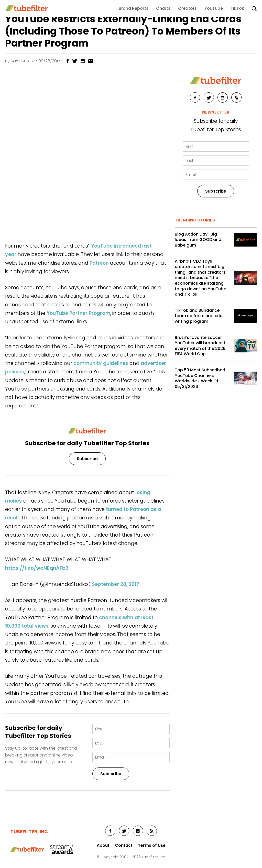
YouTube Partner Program (78, 313)
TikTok (237, 8)
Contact (124, 845)
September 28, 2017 (116, 584)
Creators (187, 8)
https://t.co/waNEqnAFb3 (37, 568)
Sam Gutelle (23, 61)
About (103, 845)
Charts (163, 8)
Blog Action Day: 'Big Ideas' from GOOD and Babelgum (198, 240)
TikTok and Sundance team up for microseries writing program (200, 316)
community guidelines (101, 363)
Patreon (99, 263)
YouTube (214, 8)
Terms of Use (152, 845)
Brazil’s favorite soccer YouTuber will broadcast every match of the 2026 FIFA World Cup (200, 346)
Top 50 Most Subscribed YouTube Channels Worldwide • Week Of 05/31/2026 (200, 378)
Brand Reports (134, 8)
